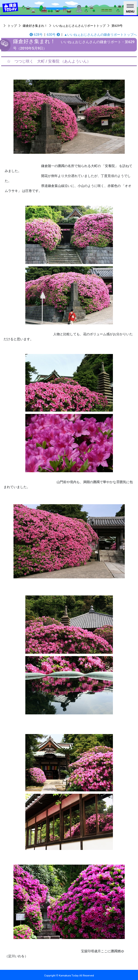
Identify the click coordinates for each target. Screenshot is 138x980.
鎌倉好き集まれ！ (35, 26)
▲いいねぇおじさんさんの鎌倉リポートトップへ (100, 35)
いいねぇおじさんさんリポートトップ (79, 26)
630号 (53, 35)
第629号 (117, 26)
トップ (12, 26)
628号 (36, 35)
